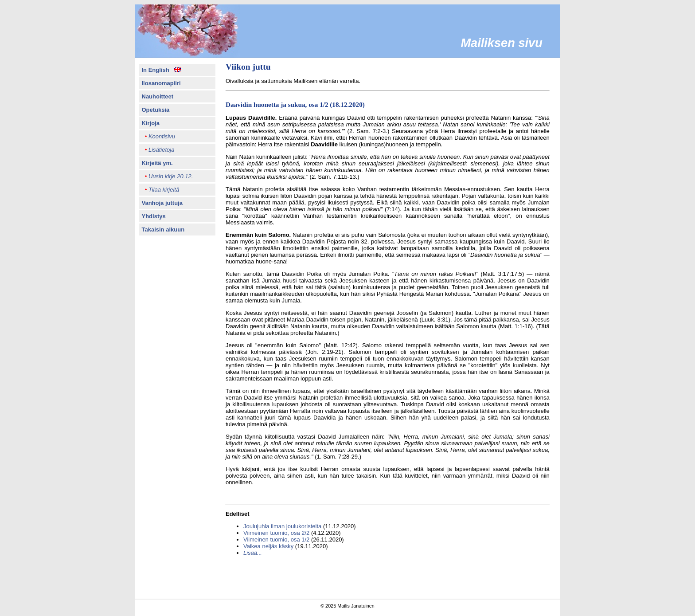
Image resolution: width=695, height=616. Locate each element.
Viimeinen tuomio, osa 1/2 (276, 539)
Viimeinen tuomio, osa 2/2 (276, 533)
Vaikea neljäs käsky (268, 546)
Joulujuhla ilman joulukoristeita (282, 526)
